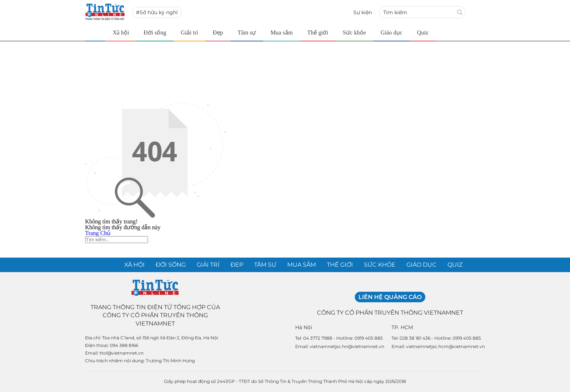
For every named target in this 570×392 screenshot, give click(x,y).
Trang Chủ (98, 233)
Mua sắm (282, 33)
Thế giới (318, 33)
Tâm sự (247, 33)
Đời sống (155, 33)
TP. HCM (402, 327)
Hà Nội (304, 327)
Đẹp (218, 33)
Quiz (423, 33)
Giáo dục (392, 33)
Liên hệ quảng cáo (390, 297)
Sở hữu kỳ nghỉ (159, 12)
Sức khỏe (354, 33)
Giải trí (189, 33)
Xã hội (121, 33)
